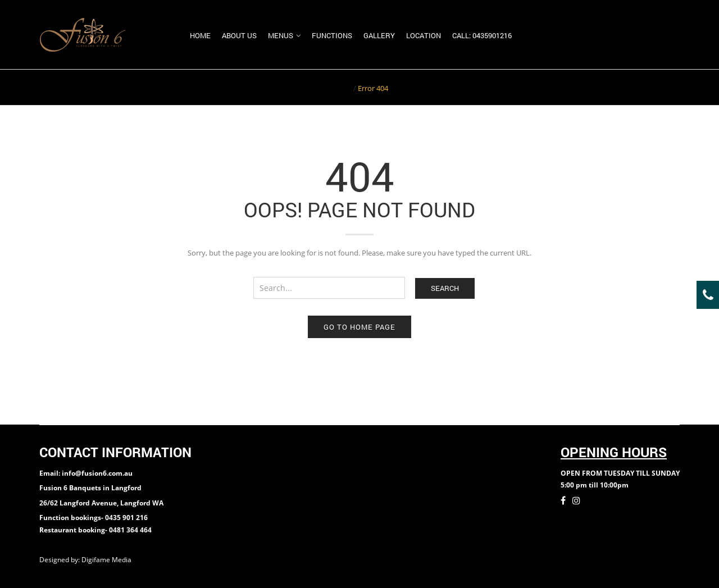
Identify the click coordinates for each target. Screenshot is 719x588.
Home (200, 35)
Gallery (379, 35)
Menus (281, 35)
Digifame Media (107, 560)
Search (445, 288)
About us (239, 35)
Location (424, 35)
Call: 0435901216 (482, 35)
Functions (332, 35)
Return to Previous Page (636, 87)
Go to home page (359, 327)
